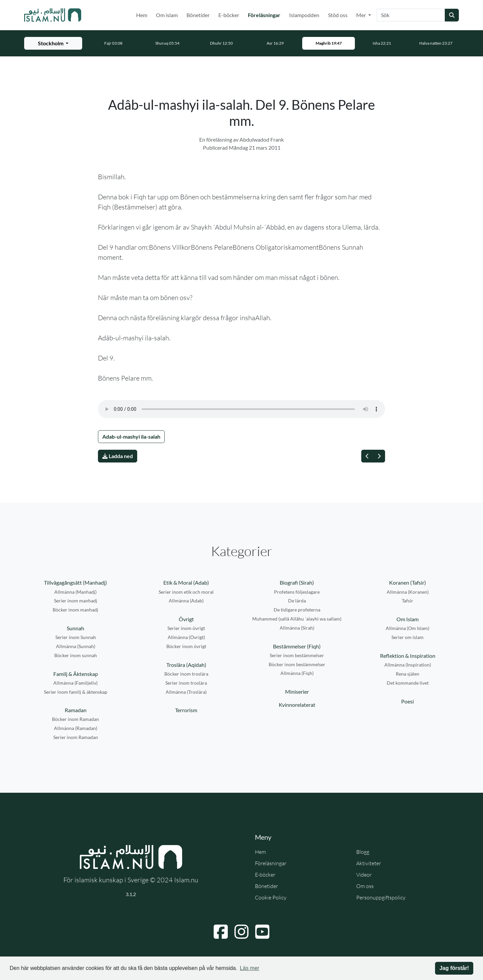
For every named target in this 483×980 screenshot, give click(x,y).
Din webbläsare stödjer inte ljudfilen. (241, 409)
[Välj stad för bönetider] (53, 43)
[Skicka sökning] (452, 15)
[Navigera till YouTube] (262, 932)
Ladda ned (118, 456)
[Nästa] (379, 456)
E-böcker (229, 15)
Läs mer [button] (250, 968)
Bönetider (198, 15)
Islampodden (304, 15)
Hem (142, 15)
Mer (362, 15)
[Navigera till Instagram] (241, 932)
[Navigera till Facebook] (221, 932)
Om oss (365, 886)
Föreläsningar (265, 14)
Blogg (363, 852)
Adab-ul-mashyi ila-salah (131, 436)
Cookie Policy (271, 897)
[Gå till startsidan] (53, 15)
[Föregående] (367, 456)
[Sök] (411, 15)
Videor (364, 875)
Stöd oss (338, 15)
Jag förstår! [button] (454, 968)
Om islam (167, 15)
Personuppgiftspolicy (381, 897)
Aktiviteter (369, 863)
